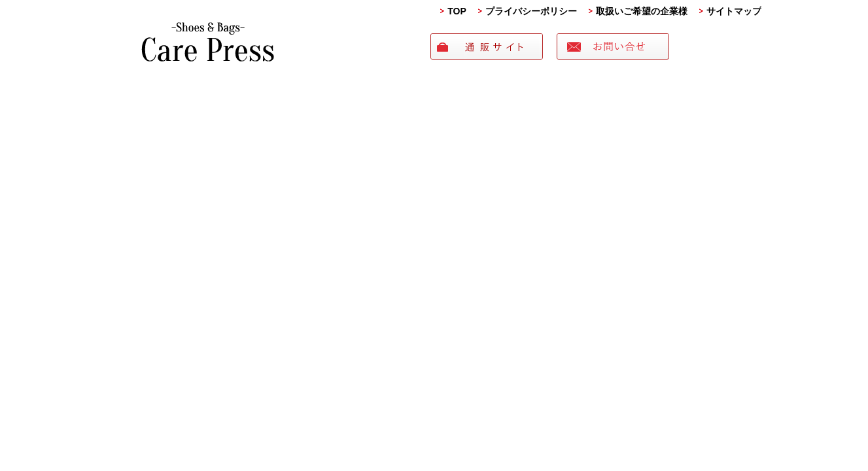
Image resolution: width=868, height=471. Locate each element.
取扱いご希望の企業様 (642, 11)
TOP (457, 11)
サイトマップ (734, 11)
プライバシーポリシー (531, 11)
